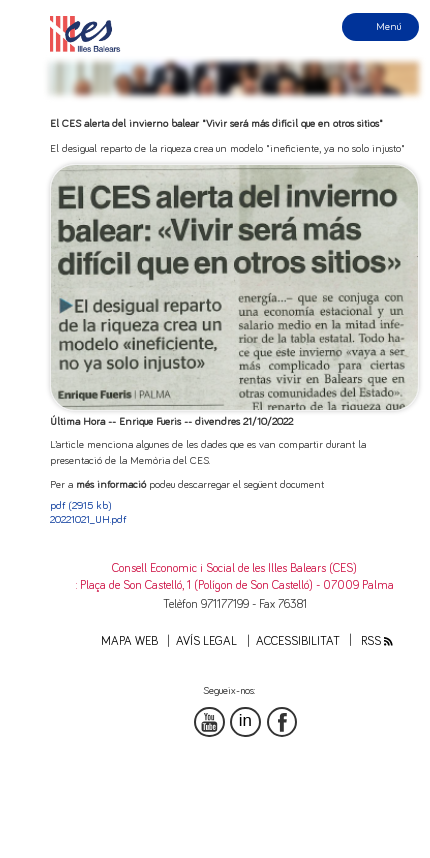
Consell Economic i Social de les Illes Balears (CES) (234, 568)
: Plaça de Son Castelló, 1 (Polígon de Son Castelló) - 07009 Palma (235, 585)
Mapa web (129, 641)
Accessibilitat (298, 641)
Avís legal (206, 641)
